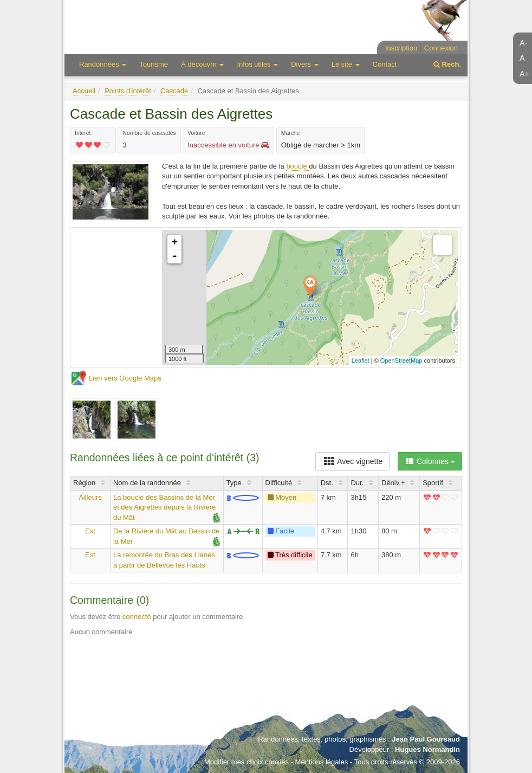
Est (90, 531)
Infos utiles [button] (257, 64)
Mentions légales (322, 762)
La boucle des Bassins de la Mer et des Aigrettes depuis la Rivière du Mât (164, 507)
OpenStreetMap (401, 360)
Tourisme (154, 64)
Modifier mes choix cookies (246, 762)
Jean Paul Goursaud (426, 739)
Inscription (401, 48)
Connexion (441, 48)
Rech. (447, 64)
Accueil (84, 91)
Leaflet (361, 360)
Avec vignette (352, 461)
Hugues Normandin (427, 749)
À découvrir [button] (202, 64)
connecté (137, 617)
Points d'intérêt (128, 91)
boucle (297, 166)
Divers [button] (304, 64)
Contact (385, 64)
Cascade (174, 91)
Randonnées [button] (103, 64)
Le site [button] (346, 64)
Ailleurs (90, 497)
